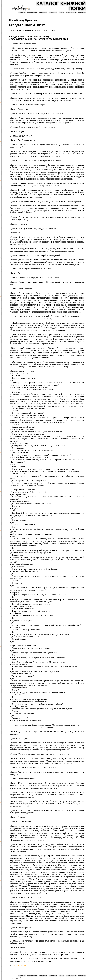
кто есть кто (71, 12)
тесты (61, 12)
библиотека (32, 12)
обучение (53, 12)
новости (22, 12)
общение (43, 12)
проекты (82, 12)
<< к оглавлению (19, 965)
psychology (15, 978)
